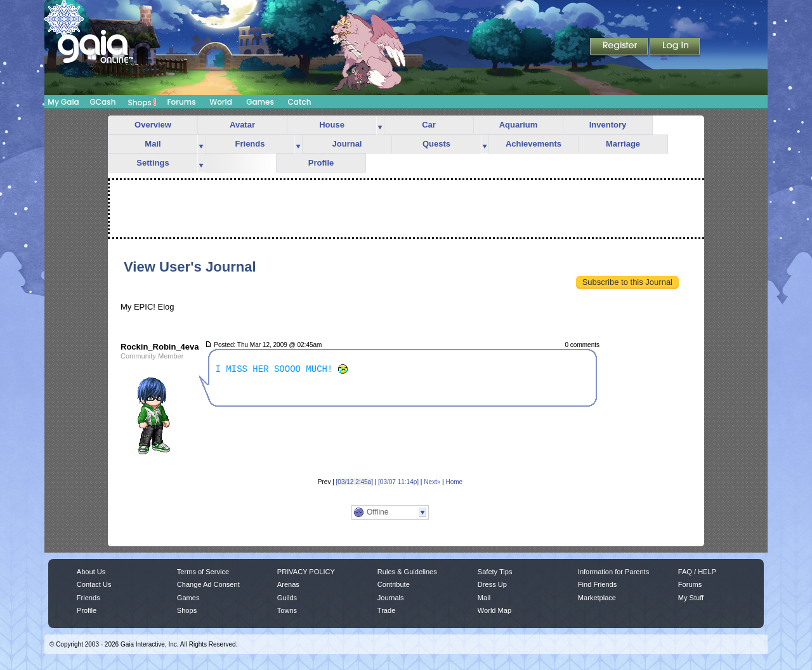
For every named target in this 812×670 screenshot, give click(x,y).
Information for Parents (613, 572)
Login (675, 48)
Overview (153, 125)
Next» (432, 482)
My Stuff (691, 598)
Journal (347, 144)
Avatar (242, 125)
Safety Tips (495, 572)
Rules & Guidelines (407, 572)
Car (429, 125)
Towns (287, 610)
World (221, 102)
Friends (250, 144)
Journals (391, 598)
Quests (436, 144)
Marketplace (597, 598)
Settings (153, 163)
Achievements (534, 144)
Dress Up (492, 584)
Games (260, 102)
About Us (91, 572)
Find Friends (597, 584)
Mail (153, 144)
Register (620, 48)
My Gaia (63, 102)
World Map (494, 610)
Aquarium (519, 125)
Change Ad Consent (208, 584)
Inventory (608, 125)
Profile (321, 163)
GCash (103, 102)
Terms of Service (203, 572)
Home (454, 482)
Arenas (288, 584)
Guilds (287, 598)
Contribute (394, 584)
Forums (181, 102)
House (332, 125)
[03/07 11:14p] (398, 482)
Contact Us (94, 584)
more (380, 125)
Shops (142, 102)
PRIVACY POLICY (306, 572)
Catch (300, 102)
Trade (386, 610)
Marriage (623, 144)
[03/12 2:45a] (355, 482)
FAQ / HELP (697, 572)
